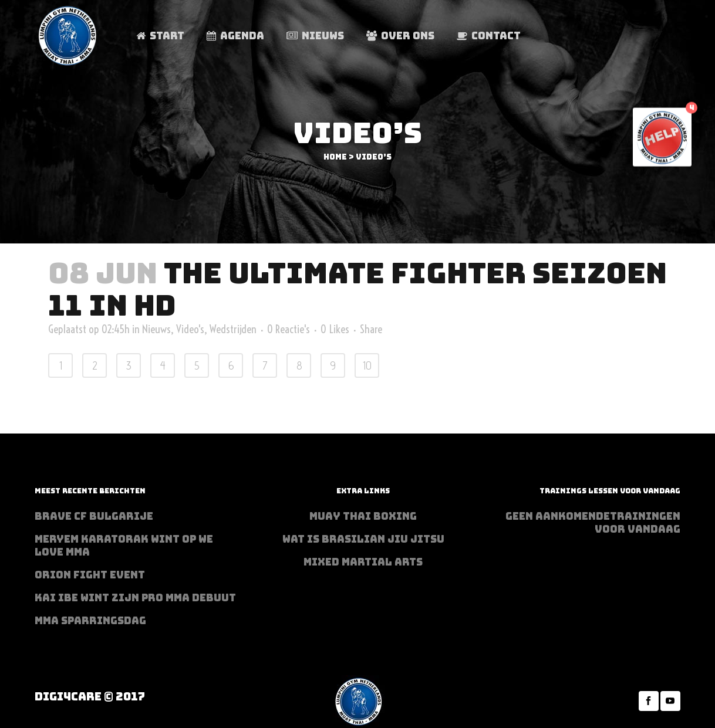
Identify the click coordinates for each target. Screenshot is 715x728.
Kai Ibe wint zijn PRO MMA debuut (135, 598)
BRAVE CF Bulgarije (94, 516)
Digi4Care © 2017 (90, 697)
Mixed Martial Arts (363, 562)
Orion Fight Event (90, 575)
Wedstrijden (233, 329)
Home (335, 157)
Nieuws (156, 329)
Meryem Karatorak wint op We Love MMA (124, 546)
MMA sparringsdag (90, 621)
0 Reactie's (289, 329)
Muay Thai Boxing (363, 516)
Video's (190, 329)
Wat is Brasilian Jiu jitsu (363, 539)
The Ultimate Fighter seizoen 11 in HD (357, 289)
